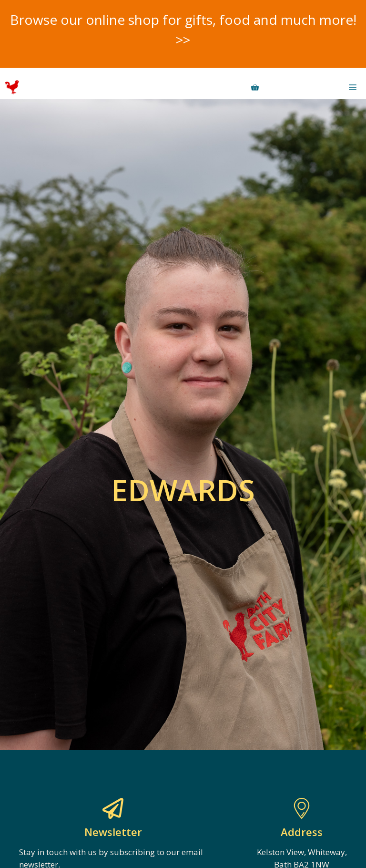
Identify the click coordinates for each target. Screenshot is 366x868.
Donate (299, 87)
